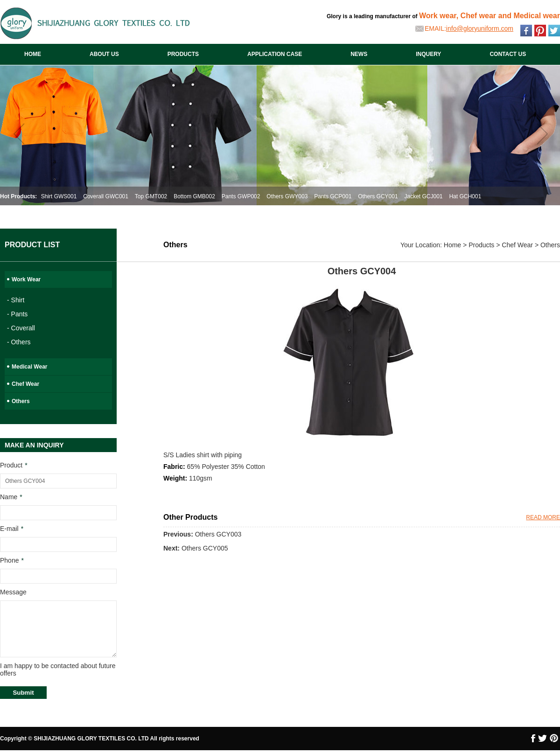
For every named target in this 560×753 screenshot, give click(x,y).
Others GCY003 (218, 534)
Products (481, 245)
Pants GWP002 (241, 196)
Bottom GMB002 (194, 196)
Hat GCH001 (465, 196)
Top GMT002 (151, 196)
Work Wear (26, 279)
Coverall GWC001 (106, 196)
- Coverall (21, 328)
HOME (33, 54)
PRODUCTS (183, 54)
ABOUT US (104, 54)
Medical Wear (29, 367)
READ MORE (543, 517)
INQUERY (428, 54)
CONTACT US (508, 54)
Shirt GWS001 (59, 196)
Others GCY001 (378, 196)
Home (452, 245)
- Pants (17, 314)
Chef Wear (25, 384)
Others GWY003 (287, 196)
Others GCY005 (205, 548)
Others (21, 401)
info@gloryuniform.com (480, 28)
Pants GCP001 (333, 196)
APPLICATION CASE (275, 54)
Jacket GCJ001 (423, 196)
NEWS (359, 54)
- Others (19, 342)
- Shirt (16, 300)
